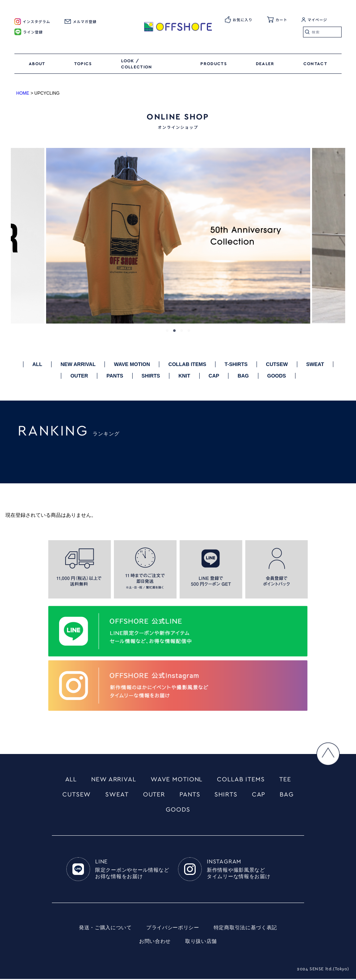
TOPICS (83, 64)
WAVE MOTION (132, 364)
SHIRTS (151, 376)
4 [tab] (189, 331)
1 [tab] (167, 331)
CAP (214, 376)
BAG (243, 376)
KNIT (184, 376)
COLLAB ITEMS (187, 364)
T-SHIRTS (236, 364)
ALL (37, 364)
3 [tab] (182, 331)
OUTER (79, 376)
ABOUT (37, 64)
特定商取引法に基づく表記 (245, 929)
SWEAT (315, 364)
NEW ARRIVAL (78, 364)
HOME (23, 93)
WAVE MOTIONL (177, 780)
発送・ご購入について (105, 929)
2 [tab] (174, 331)
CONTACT (315, 64)
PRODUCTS (214, 64)
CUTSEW (277, 364)
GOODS (277, 376)
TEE (286, 780)
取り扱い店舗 (201, 943)
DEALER (265, 64)
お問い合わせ (155, 943)
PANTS (115, 376)
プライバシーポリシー (173, 929)
